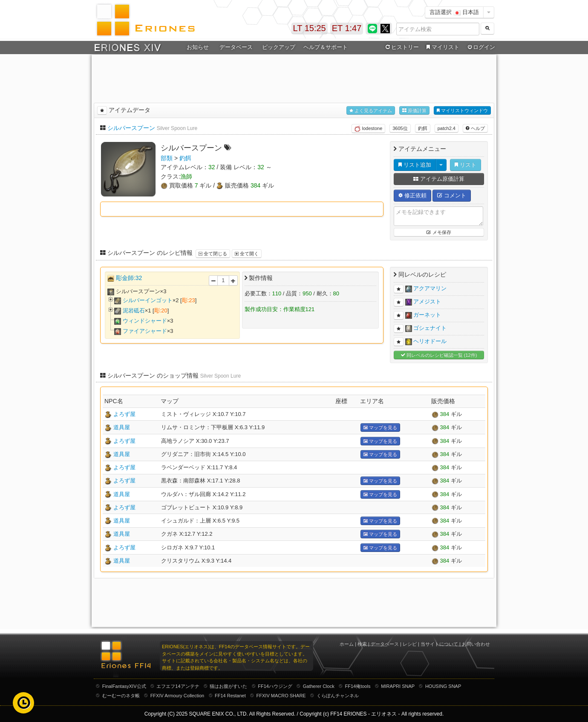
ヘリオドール (430, 341)
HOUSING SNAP (443, 686)
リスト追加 (415, 165)
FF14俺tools (358, 686)
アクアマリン (430, 288)
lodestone (368, 129)
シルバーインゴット (148, 300)
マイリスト (442, 47)
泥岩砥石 (134, 310)
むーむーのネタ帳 (121, 696)
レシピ (410, 644)
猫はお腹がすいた (228, 686)
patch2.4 (447, 128)
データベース (236, 47)
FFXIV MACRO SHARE (281, 696)
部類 (167, 158)
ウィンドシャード (145, 321)
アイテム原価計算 (439, 179)
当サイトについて (439, 644)
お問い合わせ (476, 644)
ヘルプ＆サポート (326, 47)
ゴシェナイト (430, 328)
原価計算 (414, 111)
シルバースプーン (131, 128)
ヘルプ (475, 128)
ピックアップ (279, 47)
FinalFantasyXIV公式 (124, 686)
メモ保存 (439, 232)
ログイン (481, 47)
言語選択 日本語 (454, 12)
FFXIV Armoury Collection (177, 696)
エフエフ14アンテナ (178, 686)
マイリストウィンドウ (462, 111)
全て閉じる (213, 254)
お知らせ (198, 47)
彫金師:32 (129, 278)
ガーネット (427, 315)
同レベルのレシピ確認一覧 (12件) (439, 355)
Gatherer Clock (319, 686)
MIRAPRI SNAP (398, 686)
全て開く (247, 254)
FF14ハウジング (275, 686)
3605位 (400, 128)
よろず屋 (124, 414)
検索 (362, 644)
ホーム (347, 644)
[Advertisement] (294, 77)
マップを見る (380, 428)
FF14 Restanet (230, 696)
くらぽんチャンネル (338, 696)
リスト (465, 165)
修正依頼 (412, 195)
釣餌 (423, 128)
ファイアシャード (145, 331)
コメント (452, 195)
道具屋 (122, 427)
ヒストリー (401, 47)
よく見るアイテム (371, 111)
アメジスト (427, 302)
